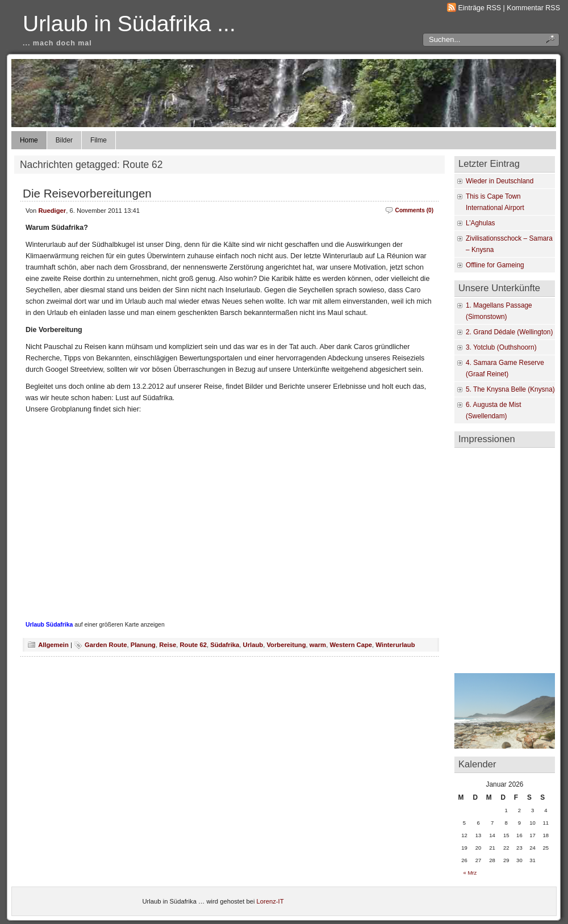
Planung (143, 645)
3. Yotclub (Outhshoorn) (501, 347)
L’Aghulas (480, 223)
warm (318, 645)
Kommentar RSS (533, 8)
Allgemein (53, 645)
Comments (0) (414, 210)
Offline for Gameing (495, 265)
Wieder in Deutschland (500, 181)
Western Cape (351, 645)
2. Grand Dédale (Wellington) (509, 332)
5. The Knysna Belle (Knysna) (510, 389)
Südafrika (225, 645)
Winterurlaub (395, 645)
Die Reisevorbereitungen (87, 193)
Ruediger (53, 211)
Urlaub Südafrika (49, 625)
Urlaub (253, 645)
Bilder (64, 140)
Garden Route (106, 645)
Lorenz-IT (270, 901)
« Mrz (470, 873)
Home (29, 140)
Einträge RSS (480, 8)
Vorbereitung (286, 645)
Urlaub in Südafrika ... (129, 24)
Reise (168, 645)
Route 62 (193, 645)
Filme (99, 140)
